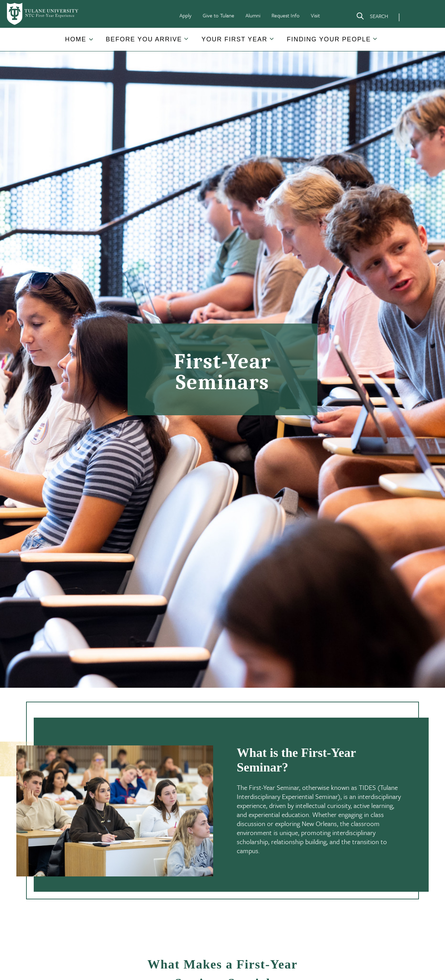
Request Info (286, 15)
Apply (185, 15)
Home (76, 39)
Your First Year (234, 39)
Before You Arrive (144, 39)
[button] (76, 39)
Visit (315, 15)
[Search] (372, 17)
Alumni (253, 15)
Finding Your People (329, 39)
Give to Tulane (219, 15)
